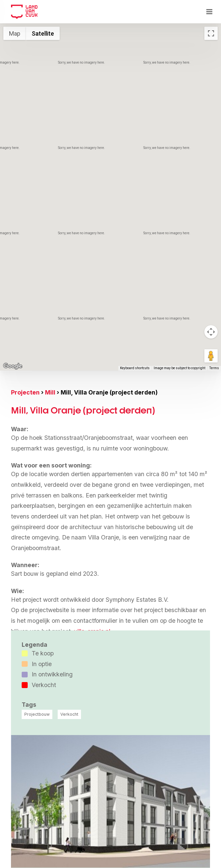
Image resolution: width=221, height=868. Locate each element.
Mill (50, 392)
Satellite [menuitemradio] (43, 33)
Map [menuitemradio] (15, 33)
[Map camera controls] (211, 332)
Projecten (25, 392)
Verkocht (69, 714)
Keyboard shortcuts (135, 368)
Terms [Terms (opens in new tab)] (214, 368)
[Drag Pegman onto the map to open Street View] (211, 356)
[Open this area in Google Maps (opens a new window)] (13, 366)
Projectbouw (37, 714)
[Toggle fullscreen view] (211, 33)
